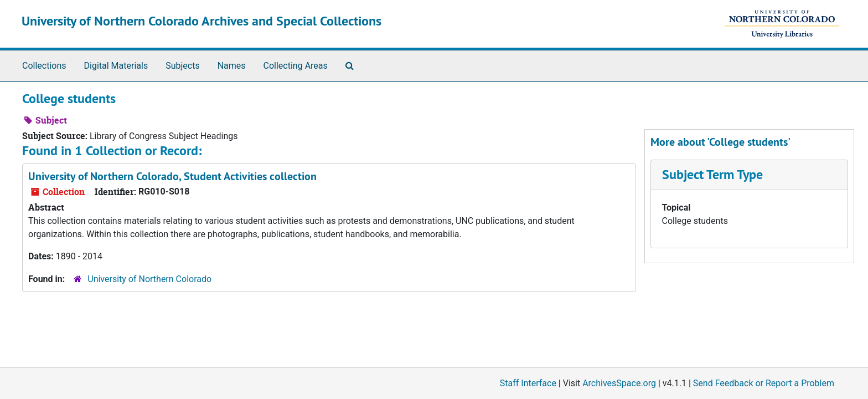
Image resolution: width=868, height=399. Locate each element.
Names (232, 66)
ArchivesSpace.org (619, 383)
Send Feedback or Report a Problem (764, 383)
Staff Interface (528, 383)
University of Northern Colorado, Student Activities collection (172, 176)
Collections (44, 66)
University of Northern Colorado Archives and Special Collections (201, 21)
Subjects (182, 66)
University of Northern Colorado (149, 279)
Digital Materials (116, 66)
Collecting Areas (296, 66)
